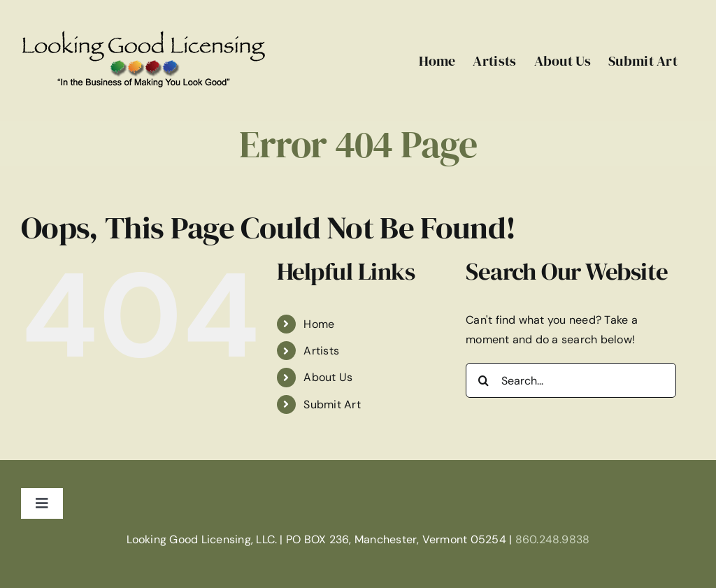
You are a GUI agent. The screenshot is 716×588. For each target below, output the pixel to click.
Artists (321, 351)
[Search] (483, 380)
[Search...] (571, 380)
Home (319, 324)
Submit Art (332, 404)
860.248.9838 (553, 539)
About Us (328, 377)
